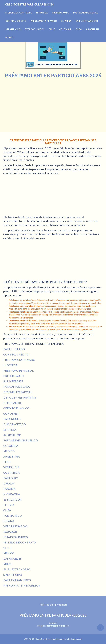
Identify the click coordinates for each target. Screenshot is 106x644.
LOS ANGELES (12, 558)
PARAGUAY (11, 478)
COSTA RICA (11, 473)
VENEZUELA (12, 467)
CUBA (7, 510)
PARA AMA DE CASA (17, 387)
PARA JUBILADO (14, 349)
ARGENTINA (12, 456)
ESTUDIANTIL (12, 403)
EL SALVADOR (12, 499)
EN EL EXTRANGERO (17, 569)
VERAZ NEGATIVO (15, 526)
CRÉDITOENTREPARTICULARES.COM (39, 8)
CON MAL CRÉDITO (16, 354)
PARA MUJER (12, 419)
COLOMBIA (11, 446)
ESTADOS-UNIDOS (16, 537)
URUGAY (9, 483)
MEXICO (9, 553)
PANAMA (9, 489)
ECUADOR (10, 532)
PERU (7, 462)
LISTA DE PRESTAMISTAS (20, 397)
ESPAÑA (9, 521)
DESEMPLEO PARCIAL (18, 392)
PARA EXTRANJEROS (17, 580)
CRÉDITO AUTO (14, 376)
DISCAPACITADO (15, 424)
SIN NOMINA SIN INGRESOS (22, 585)
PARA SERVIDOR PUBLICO (20, 440)
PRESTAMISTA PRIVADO (19, 360)
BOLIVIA (9, 505)
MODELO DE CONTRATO (20, 542)
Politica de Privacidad (53, 605)
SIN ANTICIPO (13, 575)
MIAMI (8, 564)
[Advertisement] (53, 99)
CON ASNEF (11, 414)
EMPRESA (10, 430)
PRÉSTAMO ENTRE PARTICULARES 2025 (53, 615)
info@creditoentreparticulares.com (53, 626)
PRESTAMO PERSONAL (18, 370)
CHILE (7, 548)
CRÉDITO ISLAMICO (16, 408)
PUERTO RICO (12, 516)
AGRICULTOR (12, 435)
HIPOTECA (10, 365)
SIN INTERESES (13, 381)
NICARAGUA (12, 494)
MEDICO (9, 451)
